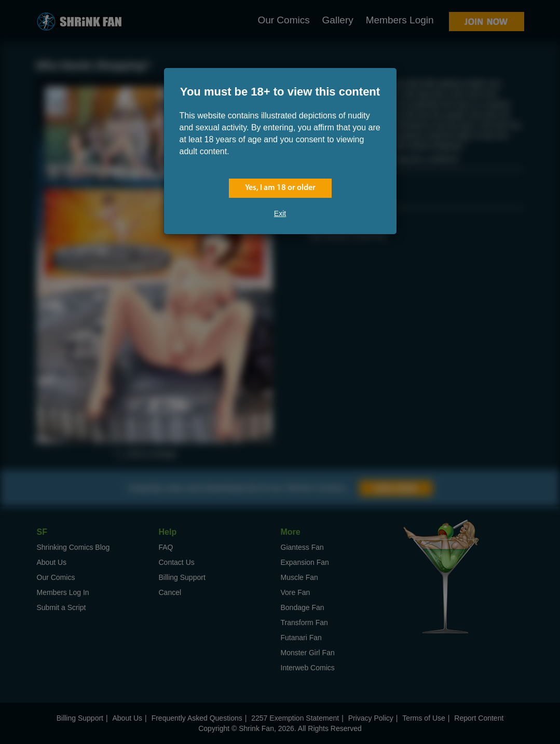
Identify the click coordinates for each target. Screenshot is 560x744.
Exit (280, 213)
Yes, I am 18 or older (280, 188)
